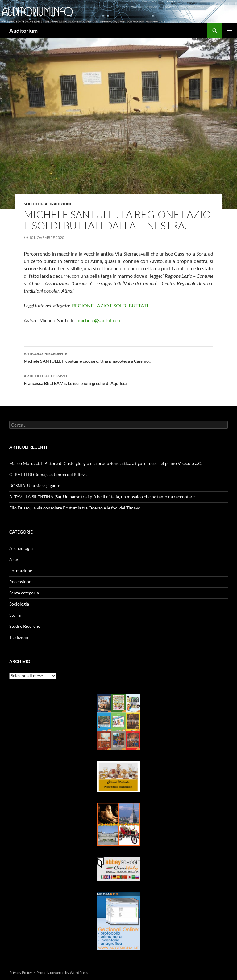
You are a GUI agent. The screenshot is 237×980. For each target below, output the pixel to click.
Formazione (21, 570)
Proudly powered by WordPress (62, 972)
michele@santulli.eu (99, 320)
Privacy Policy (21, 972)
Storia (15, 615)
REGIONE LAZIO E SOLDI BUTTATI (110, 305)
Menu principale (230, 31)
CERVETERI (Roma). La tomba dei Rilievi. (48, 474)
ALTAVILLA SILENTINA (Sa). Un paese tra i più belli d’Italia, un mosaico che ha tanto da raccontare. (102, 497)
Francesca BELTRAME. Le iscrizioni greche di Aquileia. (118, 379)
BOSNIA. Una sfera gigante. (35, 486)
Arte (14, 559)
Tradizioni (60, 204)
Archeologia (21, 548)
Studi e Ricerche (25, 626)
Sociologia (36, 204)
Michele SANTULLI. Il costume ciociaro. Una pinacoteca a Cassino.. (118, 357)
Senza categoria (24, 593)
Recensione (20, 582)
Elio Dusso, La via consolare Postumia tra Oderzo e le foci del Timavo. (75, 508)
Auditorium (23, 31)
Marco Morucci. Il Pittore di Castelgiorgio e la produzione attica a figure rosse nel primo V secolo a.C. (106, 463)
